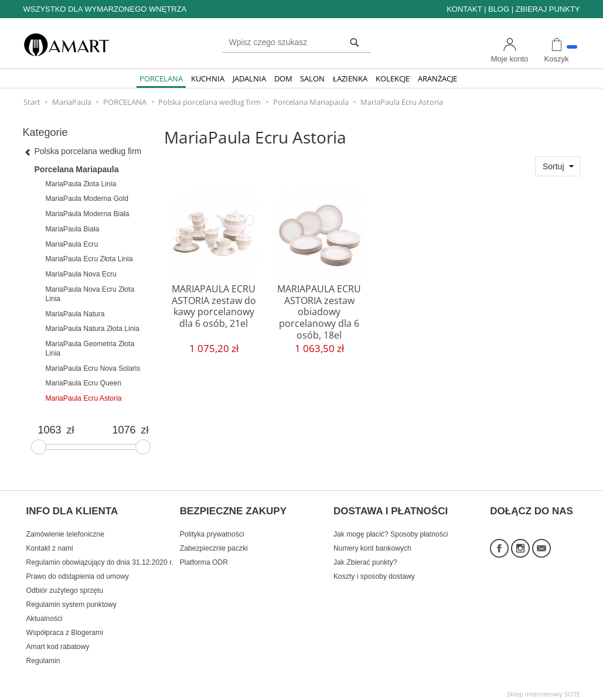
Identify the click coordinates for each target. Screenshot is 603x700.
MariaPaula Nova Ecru (81, 274)
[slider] (39, 447)
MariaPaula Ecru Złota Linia (89, 259)
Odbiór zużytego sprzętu (65, 585)
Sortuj (553, 166)
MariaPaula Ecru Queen (84, 383)
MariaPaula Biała (73, 229)
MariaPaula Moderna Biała (88, 214)
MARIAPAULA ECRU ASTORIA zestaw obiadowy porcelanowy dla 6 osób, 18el (319, 310)
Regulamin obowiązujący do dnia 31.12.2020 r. (100, 556)
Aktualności (45, 613)
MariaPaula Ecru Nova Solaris (93, 368)
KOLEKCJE (393, 78)
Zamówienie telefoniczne (65, 528)
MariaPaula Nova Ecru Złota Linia (90, 294)
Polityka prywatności (212, 528)
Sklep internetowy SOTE (544, 688)
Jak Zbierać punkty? (365, 556)
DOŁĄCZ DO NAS (532, 508)
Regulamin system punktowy (71, 599)
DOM (283, 78)
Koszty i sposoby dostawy (374, 571)
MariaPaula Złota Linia (81, 184)
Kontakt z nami (50, 542)
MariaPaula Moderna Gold (87, 199)
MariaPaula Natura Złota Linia (93, 329)
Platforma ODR (204, 556)
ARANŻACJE (437, 78)
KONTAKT (464, 9)
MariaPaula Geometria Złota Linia (90, 349)
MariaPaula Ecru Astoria (84, 398)
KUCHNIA (208, 78)
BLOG (499, 9)
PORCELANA (161, 78)
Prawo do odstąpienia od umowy (78, 571)
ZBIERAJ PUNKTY (548, 9)
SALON (312, 78)
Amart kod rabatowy (58, 641)
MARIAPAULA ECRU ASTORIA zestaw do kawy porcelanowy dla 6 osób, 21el (214, 305)
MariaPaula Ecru (72, 244)
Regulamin (43, 655)
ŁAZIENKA (350, 78)
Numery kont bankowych (372, 542)
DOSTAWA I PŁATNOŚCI (391, 508)
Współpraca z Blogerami (65, 627)
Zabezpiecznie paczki (214, 542)
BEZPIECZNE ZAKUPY (233, 508)
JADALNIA (249, 78)
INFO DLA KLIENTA (72, 508)
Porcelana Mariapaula (77, 169)
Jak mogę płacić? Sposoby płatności (391, 528)
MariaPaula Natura (75, 314)
